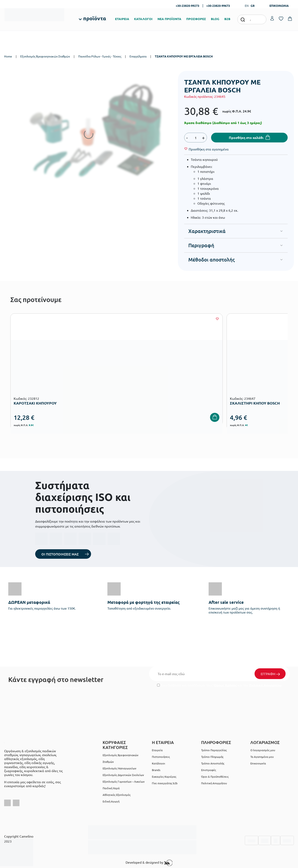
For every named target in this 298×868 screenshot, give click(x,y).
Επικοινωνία (258, 763)
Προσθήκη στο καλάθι (246, 138)
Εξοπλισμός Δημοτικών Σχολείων (123, 775)
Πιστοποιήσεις (161, 757)
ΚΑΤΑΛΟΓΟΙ (143, 19)
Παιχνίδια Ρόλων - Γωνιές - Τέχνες (100, 56)
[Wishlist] (209, 149)
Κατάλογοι (159, 763)
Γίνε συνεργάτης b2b (165, 783)
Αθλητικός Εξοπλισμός (117, 795)
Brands (156, 770)
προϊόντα (95, 18)
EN (247, 6)
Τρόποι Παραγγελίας (214, 750)
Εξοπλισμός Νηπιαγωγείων (120, 768)
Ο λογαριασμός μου (263, 750)
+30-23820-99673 (218, 6)
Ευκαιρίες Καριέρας (164, 777)
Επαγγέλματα (138, 56)
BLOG (215, 19)
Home (8, 56)
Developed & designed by (149, 863)
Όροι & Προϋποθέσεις (215, 777)
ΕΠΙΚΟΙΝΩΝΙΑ (279, 6)
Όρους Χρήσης (225, 685)
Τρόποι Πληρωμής (212, 757)
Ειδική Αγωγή (111, 801)
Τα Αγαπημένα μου (262, 757)
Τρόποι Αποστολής (213, 763)
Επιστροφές (209, 770)
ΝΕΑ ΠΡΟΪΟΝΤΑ (169, 19)
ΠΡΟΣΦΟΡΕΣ (196, 19)
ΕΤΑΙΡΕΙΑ (122, 19)
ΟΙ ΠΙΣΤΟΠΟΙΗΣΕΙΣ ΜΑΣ (60, 554)
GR (253, 6)
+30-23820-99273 (187, 6)
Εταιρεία (157, 750)
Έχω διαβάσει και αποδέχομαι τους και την (219, 685)
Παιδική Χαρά (111, 788)
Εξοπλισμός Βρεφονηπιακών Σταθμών (45, 56)
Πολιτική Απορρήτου (265, 685)
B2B (227, 19)
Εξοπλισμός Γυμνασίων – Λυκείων (124, 781)
